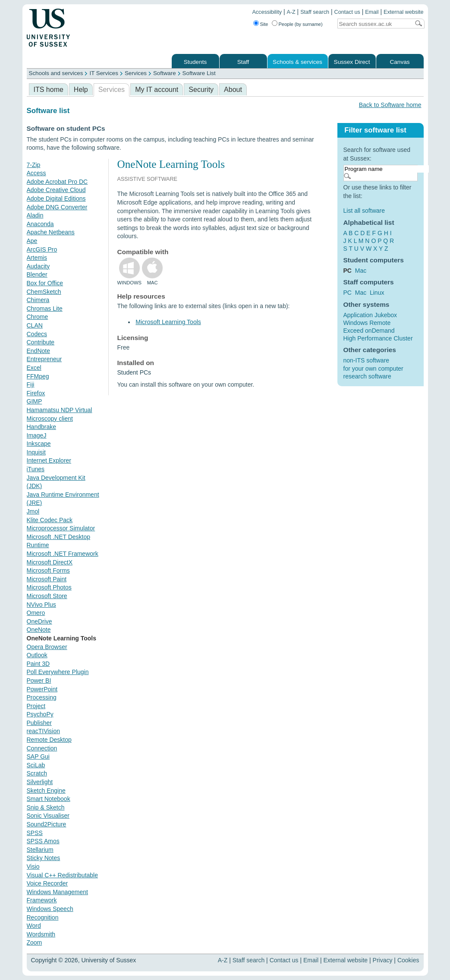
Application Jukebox (370, 315)
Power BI (39, 681)
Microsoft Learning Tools (168, 322)
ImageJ (37, 435)
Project (36, 706)
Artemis (37, 258)
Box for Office (45, 283)
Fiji (31, 384)
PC (348, 293)
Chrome (38, 317)
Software (165, 73)
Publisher (39, 723)
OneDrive (39, 621)
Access (36, 173)
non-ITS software (367, 360)
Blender (37, 274)
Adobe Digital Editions (56, 199)
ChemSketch (44, 292)
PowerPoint (42, 689)
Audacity (38, 266)
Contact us (347, 12)
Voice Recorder (47, 883)
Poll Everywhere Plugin (58, 672)
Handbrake (42, 427)
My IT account (157, 90)
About (233, 90)
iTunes (36, 469)
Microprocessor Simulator (61, 528)
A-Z (291, 12)
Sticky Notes (44, 858)
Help (81, 90)
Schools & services (297, 62)
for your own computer (373, 369)
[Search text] (374, 24)
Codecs (37, 334)
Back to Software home (390, 105)
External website (403, 12)
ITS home (49, 90)
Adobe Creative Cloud (56, 190)
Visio (33, 867)
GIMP (35, 401)
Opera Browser (47, 647)
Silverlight (40, 782)
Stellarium (40, 850)
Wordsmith (41, 934)
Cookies (408, 960)
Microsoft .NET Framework (63, 554)
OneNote (39, 630)
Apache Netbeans (51, 232)
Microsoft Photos (49, 587)
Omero (36, 613)
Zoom (35, 942)
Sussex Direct (352, 62)
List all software (364, 211)
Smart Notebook (49, 799)
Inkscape (39, 444)
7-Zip (34, 165)
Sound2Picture (47, 824)
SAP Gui (38, 756)
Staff (243, 62)
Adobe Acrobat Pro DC (57, 182)
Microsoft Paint (47, 579)
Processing (42, 697)
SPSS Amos (43, 841)
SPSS (35, 833)
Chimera (38, 300)
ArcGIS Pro (42, 249)
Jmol (33, 511)
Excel (34, 368)
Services (136, 73)
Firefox (36, 393)
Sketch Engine (46, 791)
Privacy (383, 960)
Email (372, 12)
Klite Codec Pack (50, 520)
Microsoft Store (47, 596)
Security (201, 90)
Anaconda (40, 224)
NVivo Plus (41, 605)
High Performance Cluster (378, 338)
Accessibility (267, 12)
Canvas (400, 62)
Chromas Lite (45, 309)
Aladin (35, 215)
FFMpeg (38, 376)
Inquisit (36, 452)
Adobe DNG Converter (57, 207)
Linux (377, 293)
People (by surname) (301, 24)
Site (264, 24)
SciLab (36, 765)
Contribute (41, 342)
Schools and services (56, 73)
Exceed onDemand (369, 331)
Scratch (37, 773)
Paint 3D (38, 664)
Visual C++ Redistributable (63, 875)
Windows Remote (367, 323)
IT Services (104, 73)
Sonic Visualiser (48, 816)
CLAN (35, 325)
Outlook (37, 655)
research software (367, 376)
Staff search (315, 12)
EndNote (38, 351)
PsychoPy (40, 714)
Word (34, 926)
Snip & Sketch (46, 807)
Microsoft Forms (48, 570)
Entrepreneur (44, 359)
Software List (199, 73)
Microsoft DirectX (50, 562)
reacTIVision (44, 731)
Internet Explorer (49, 460)
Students (195, 62)
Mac (361, 271)
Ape (32, 241)
